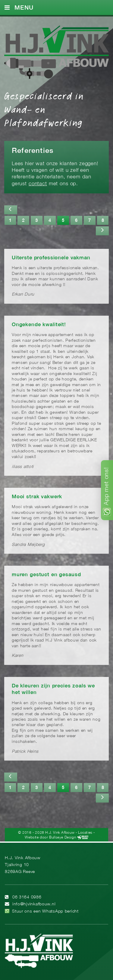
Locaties (85, 833)
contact (38, 184)
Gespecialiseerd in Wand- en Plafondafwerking (44, 109)
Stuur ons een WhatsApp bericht (45, 911)
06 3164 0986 (27, 897)
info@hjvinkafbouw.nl (34, 904)
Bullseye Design (63, 837)
